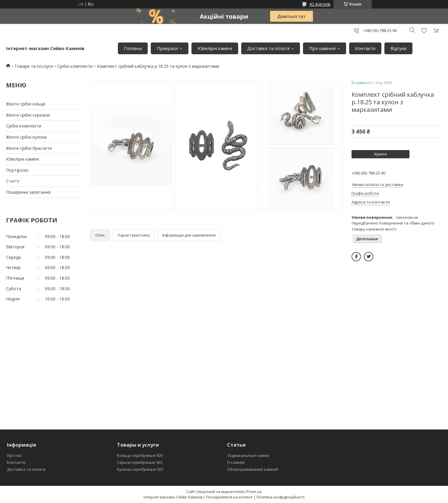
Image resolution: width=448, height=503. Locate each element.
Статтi (13, 181)
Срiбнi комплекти (24, 126)
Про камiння (322, 48)
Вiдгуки (398, 48)
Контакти (365, 48)
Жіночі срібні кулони (26, 137)
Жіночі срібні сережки (28, 115)
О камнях (236, 462)
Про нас (14, 455)
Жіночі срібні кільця (26, 104)
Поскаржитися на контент (229, 497)
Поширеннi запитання (28, 192)
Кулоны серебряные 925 (140, 469)
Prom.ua (254, 492)
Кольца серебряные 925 (140, 455)
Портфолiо (17, 170)
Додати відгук (424, 31)
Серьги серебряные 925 (140, 462)
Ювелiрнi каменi (215, 48)
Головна (133, 48)
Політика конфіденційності (281, 497)
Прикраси (167, 48)
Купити (380, 154)
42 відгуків (320, 4)
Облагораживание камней (253, 469)
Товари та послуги (34, 66)
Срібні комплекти (75, 66)
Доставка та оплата (268, 48)
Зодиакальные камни (248, 455)
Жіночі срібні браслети (29, 148)
